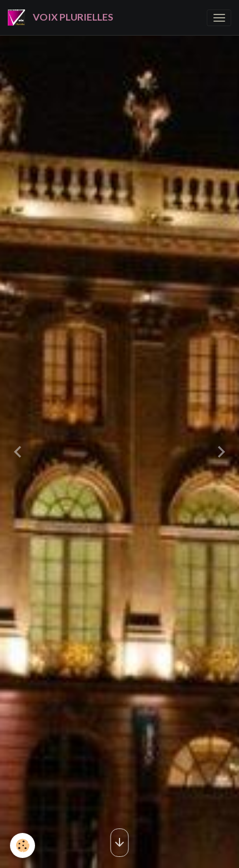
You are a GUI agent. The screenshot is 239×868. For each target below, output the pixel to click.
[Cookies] (23, 845)
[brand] (63, 18)
